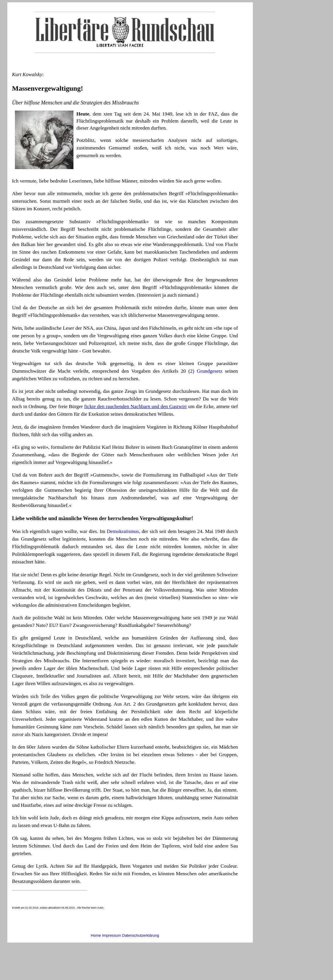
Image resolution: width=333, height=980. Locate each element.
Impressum (111, 935)
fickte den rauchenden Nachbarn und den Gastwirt (135, 406)
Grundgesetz (210, 371)
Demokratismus (123, 531)
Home (96, 935)
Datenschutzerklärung (140, 935)
